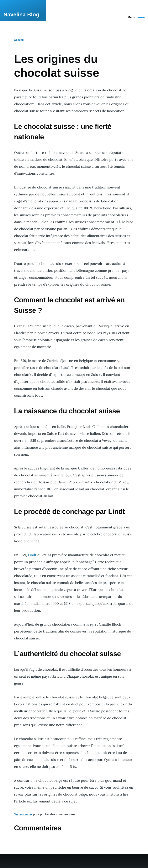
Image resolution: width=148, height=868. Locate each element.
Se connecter (23, 814)
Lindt (32, 555)
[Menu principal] (135, 17)
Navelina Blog (21, 15)
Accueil (19, 40)
